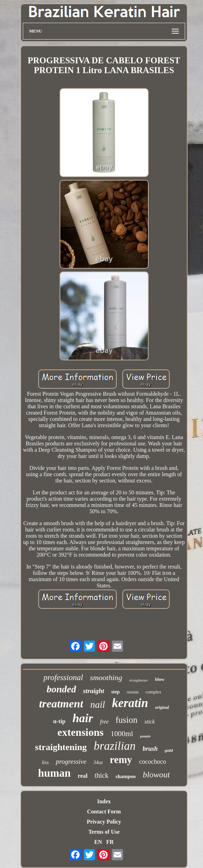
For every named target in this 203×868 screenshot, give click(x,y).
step (115, 692)
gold (169, 750)
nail (97, 705)
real (83, 776)
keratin (130, 703)
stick (150, 722)
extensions (81, 732)
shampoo (126, 776)
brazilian (114, 746)
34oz (98, 763)
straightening (61, 747)
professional (63, 678)
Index (104, 801)
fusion (127, 720)
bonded (61, 689)
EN (98, 842)
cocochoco (153, 762)
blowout (156, 775)
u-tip (59, 721)
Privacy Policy (104, 822)
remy (121, 760)
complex (153, 692)
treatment (61, 704)
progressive (71, 761)
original (162, 707)
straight (94, 691)
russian (133, 692)
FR (110, 842)
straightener (139, 680)
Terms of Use (104, 832)
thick (102, 775)
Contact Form (104, 811)
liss (45, 762)
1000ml (122, 734)
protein (145, 736)
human (55, 773)
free (104, 722)
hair (83, 718)
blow (160, 679)
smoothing (106, 678)
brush (150, 749)
